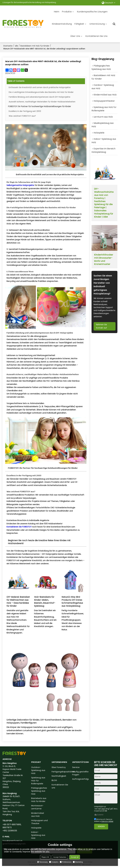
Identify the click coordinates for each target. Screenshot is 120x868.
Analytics (54, 862)
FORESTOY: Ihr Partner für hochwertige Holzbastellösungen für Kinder (40, 106)
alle (16, 46)
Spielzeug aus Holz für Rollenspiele (38, 780)
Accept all (75, 857)
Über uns (75, 36)
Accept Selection (60, 857)
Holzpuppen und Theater (39, 822)
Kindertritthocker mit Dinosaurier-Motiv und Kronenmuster (104, 260)
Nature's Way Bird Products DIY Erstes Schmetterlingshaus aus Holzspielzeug (72, 601)
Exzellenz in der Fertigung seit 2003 (25, 111)
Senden (101, 826)
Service (76, 767)
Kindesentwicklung (62, 24)
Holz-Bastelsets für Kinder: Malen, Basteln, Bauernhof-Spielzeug (45, 601)
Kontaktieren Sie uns (96, 36)
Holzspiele (36, 828)
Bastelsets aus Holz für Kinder (39, 800)
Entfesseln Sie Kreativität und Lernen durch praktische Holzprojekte (40, 87)
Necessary (42, 862)
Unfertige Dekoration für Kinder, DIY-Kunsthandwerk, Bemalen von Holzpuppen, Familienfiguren (42, 721)
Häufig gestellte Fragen (80, 773)
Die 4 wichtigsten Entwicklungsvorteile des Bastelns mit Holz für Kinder (41, 92)
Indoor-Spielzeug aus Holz (38, 835)
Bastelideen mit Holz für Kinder (35, 46)
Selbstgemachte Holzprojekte (20, 185)
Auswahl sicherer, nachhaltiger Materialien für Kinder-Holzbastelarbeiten (42, 102)
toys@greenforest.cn (13, 841)
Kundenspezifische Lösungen (92, 11)
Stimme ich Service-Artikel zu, (104, 820)
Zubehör (99, 815)
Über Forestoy (59, 767)
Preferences (66, 862)
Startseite (8, 46)
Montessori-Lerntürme (37, 807)
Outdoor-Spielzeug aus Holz (38, 770)
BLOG (54, 780)
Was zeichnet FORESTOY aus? (22, 116)
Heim (57, 11)
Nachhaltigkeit (59, 776)
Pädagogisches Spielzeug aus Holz (39, 791)
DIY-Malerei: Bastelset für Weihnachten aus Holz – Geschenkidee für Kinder (18, 601)
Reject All (45, 857)
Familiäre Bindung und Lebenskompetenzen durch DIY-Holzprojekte (40, 97)
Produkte (67, 11)
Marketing (78, 862)
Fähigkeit (79, 24)
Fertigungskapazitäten (63, 771)
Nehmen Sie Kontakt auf (102, 326)
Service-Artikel (107, 821)
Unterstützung (97, 24)
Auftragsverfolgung (82, 779)
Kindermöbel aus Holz (38, 815)
